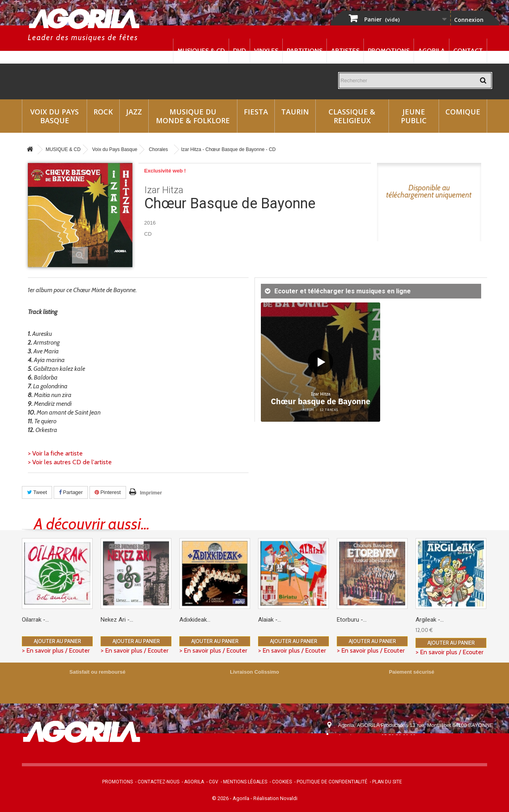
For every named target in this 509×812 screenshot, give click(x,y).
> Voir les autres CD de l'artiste (70, 462)
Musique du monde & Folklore (193, 116)
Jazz (134, 112)
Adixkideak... (195, 620)
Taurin (295, 112)
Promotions (389, 51)
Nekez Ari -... (117, 620)
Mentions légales (245, 782)
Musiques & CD (201, 51)
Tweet (37, 492)
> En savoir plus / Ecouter (56, 650)
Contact (468, 51)
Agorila (431, 51)
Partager (71, 492)
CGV (214, 782)
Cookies (282, 782)
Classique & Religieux (352, 116)
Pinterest (108, 492)
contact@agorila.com (381, 747)
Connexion (469, 20)
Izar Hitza (164, 190)
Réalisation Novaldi (275, 798)
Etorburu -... (352, 620)
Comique (463, 112)
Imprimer (151, 493)
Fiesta (256, 112)
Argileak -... (430, 620)
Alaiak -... (270, 620)
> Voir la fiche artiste (55, 453)
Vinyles (266, 51)
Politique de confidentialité (332, 782)
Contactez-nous (158, 782)
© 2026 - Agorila (231, 798)
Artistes (345, 51)
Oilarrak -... (35, 620)
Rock (103, 112)
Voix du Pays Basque (54, 116)
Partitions (305, 51)
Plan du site (387, 782)
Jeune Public (414, 116)
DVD (239, 51)
